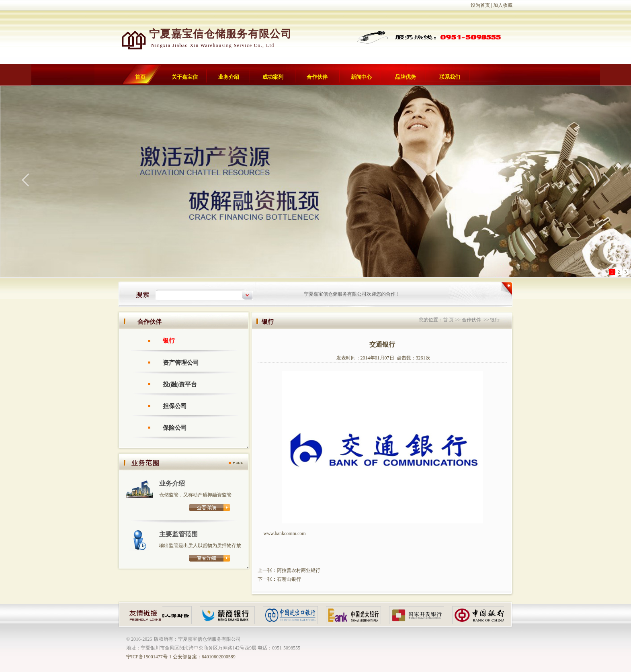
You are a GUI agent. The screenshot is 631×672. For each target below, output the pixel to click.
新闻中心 (361, 77)
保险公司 (175, 428)
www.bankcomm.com (285, 533)
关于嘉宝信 (185, 77)
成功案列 (273, 77)
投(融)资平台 (180, 384)
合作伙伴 (317, 77)
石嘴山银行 (289, 579)
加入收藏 (503, 5)
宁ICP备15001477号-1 (149, 657)
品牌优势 (406, 77)
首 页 (448, 320)
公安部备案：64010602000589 (204, 657)
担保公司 (175, 406)
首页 (140, 77)
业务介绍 (229, 77)
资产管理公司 (181, 363)
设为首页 (480, 5)
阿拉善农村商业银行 (299, 570)
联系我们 (450, 77)
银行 (169, 341)
